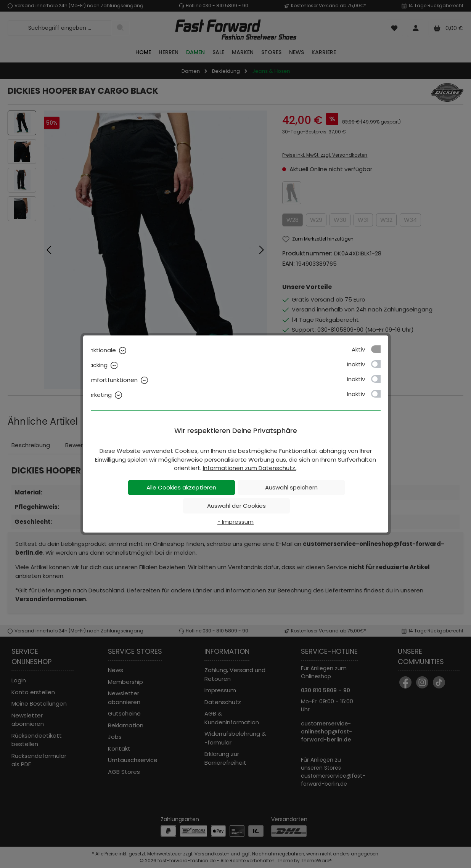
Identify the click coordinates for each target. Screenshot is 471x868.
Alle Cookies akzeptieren (181, 487)
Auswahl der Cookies (236, 506)
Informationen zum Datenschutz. (250, 468)
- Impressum (236, 522)
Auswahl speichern (291, 487)
